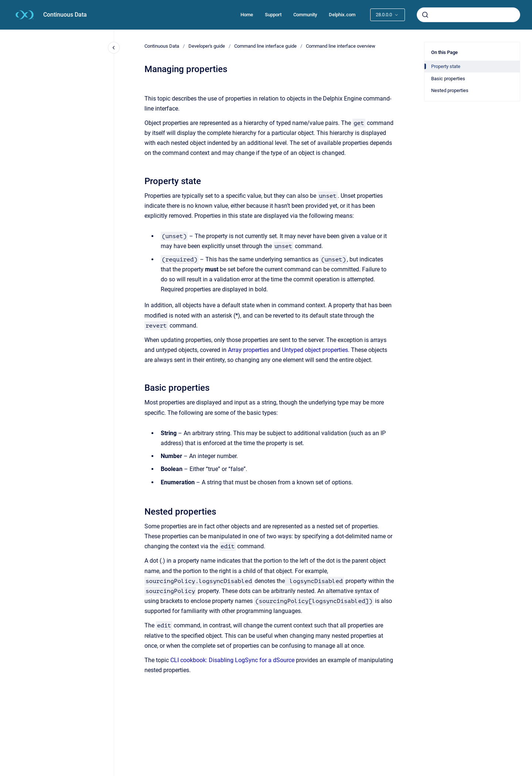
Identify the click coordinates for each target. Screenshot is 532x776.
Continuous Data (65, 15)
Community (305, 15)
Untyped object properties (315, 350)
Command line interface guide (265, 46)
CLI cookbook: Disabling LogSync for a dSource (232, 660)
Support (273, 15)
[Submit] (425, 15)
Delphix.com (342, 15)
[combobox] (468, 15)
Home (247, 15)
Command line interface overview (341, 46)
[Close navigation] (114, 48)
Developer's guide (207, 46)
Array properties (248, 350)
